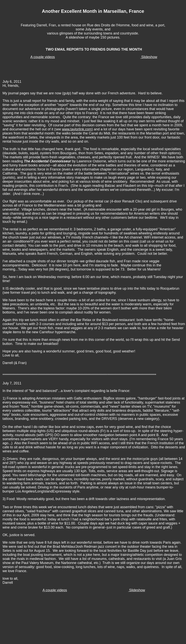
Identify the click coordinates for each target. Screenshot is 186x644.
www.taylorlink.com (77, 129)
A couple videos (43, 57)
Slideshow (149, 57)
